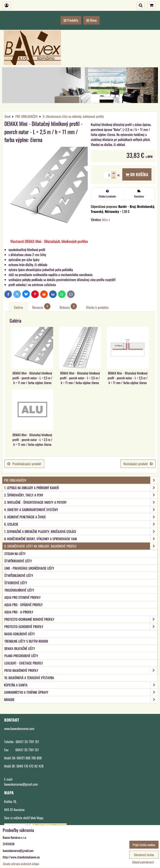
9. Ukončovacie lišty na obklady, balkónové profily (81, 546)
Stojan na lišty (15, 554)
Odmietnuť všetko (144, 855)
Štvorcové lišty (16, 583)
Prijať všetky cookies (144, 845)
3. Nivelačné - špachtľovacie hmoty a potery (81, 502)
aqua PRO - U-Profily (19, 612)
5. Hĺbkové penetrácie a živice (81, 517)
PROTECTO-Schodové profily (81, 627)
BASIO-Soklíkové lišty (20, 634)
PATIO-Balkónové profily (81, 670)
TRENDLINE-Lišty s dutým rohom (26, 641)
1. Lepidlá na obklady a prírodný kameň (81, 488)
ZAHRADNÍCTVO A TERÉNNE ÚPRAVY (81, 692)
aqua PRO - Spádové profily (24, 605)
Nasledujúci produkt (138, 464)
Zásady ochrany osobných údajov (21, 864)
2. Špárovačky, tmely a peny (81, 495)
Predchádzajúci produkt (24, 464)
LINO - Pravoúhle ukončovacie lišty (29, 568)
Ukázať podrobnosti (143, 862)
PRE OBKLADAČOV (81, 480)
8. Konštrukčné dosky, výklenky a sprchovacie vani (81, 539)
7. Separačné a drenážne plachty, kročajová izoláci (81, 531)
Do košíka (137, 174)
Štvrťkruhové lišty (18, 561)
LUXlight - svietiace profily (24, 663)
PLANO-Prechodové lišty (21, 656)
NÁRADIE (81, 700)
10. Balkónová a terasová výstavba (29, 678)
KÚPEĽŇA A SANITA (81, 685)
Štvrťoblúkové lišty (19, 575)
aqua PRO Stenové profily (22, 597)
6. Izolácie (81, 524)
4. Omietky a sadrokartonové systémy (81, 510)
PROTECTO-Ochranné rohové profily (81, 619)
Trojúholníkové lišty (19, 590)
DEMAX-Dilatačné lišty (20, 648)
